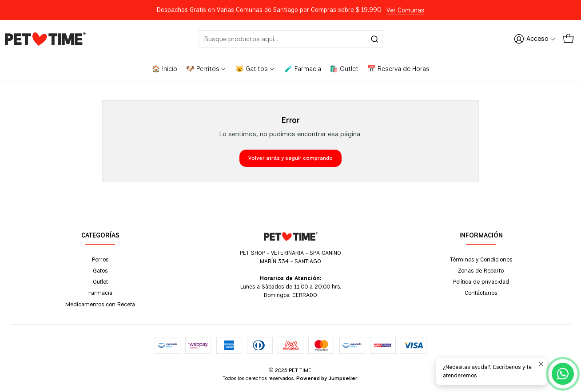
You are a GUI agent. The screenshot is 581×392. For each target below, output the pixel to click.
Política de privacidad (481, 281)
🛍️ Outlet (344, 69)
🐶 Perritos (207, 69)
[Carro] (568, 39)
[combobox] (290, 39)
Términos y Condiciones (481, 259)
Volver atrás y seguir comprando (290, 158)
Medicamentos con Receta (100, 304)
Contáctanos (481, 293)
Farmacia (100, 293)
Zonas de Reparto (481, 270)
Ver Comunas (405, 10)
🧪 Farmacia (303, 69)
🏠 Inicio (165, 69)
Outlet (100, 281)
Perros (100, 259)
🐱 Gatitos (255, 69)
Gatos (100, 270)
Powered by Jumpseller (327, 378)
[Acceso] (535, 39)
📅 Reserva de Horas (398, 69)
